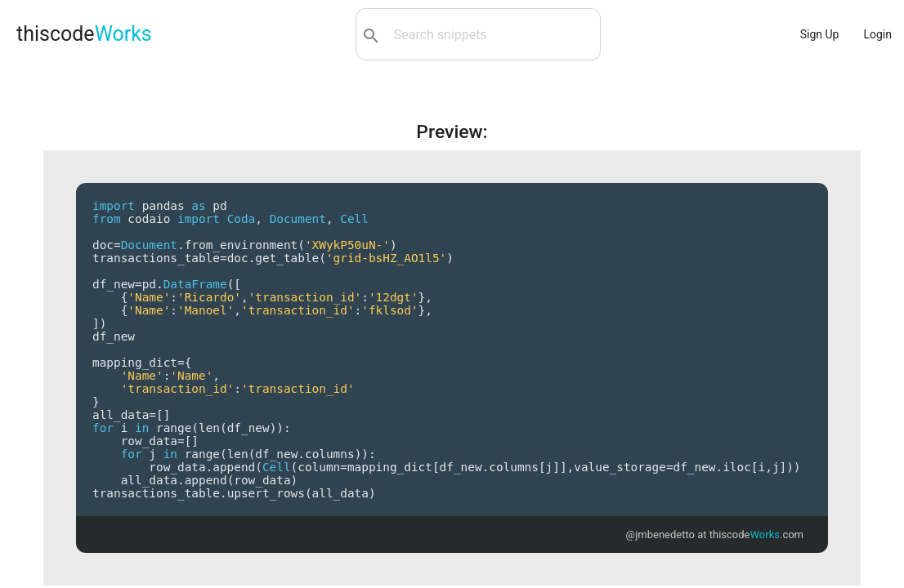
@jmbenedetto (660, 535)
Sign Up (820, 34)
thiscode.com (756, 535)
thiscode (84, 34)
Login (877, 34)
